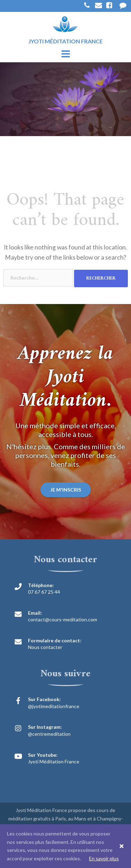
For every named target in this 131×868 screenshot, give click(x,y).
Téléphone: (41, 585)
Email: (35, 613)
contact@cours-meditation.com (63, 619)
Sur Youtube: (43, 755)
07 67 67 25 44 (44, 592)
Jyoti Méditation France (54, 761)
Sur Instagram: (45, 727)
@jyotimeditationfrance (54, 706)
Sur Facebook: (44, 699)
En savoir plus (104, 858)
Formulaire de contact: (55, 640)
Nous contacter (45, 647)
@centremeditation (49, 734)
